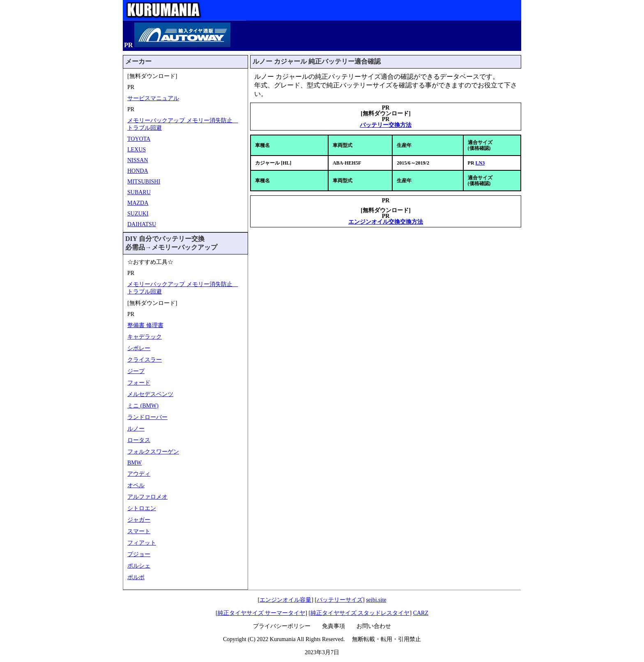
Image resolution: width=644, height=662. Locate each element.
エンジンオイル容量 (285, 600)
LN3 (480, 163)
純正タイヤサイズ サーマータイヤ (262, 613)
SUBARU (139, 192)
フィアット (142, 543)
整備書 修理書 (145, 325)
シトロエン (142, 508)
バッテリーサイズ (340, 600)
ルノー (136, 429)
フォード (139, 383)
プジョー (139, 554)
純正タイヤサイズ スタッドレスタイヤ (360, 613)
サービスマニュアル (153, 98)
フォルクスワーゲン (153, 452)
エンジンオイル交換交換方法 (386, 222)
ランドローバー (147, 417)
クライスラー (145, 360)
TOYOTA (139, 139)
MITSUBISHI (144, 182)
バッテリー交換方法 (386, 125)
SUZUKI (138, 214)
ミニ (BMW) (143, 406)
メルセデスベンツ (150, 394)
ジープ (136, 371)
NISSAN (138, 160)
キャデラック (145, 337)
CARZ (421, 613)
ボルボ (136, 577)
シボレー (139, 348)
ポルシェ (139, 566)
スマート (139, 531)
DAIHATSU (142, 224)
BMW (135, 463)
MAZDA (138, 203)
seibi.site (376, 600)
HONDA (138, 171)
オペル (136, 485)
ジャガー (139, 520)
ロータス (139, 440)
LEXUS (137, 150)
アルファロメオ (147, 497)
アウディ (139, 474)
